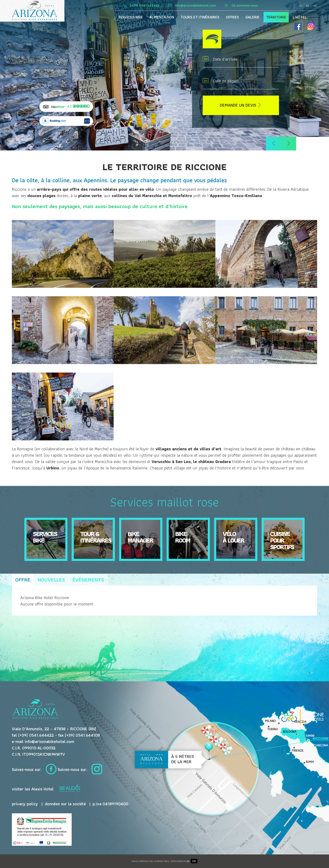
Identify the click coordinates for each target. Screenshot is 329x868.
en (315, 6)
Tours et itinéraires (200, 17)
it (301, 6)
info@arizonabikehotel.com (196, 5)
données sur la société (65, 804)
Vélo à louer (233, 537)
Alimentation (162, 17)
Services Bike (131, 17)
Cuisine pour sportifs (282, 540)
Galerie (252, 17)
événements (88, 580)
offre (23, 580)
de (308, 6)
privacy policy (25, 804)
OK (194, 861)
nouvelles (51, 580)
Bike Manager (140, 537)
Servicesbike (45, 537)
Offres (232, 17)
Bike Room (183, 537)
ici (188, 861)
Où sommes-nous (245, 5)
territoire (276, 17)
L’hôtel (300, 17)
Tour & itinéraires (96, 537)
